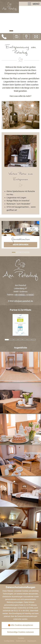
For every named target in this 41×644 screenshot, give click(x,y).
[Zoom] (20, 115)
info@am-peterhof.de (24, 301)
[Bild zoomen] (20, 367)
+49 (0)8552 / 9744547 (24, 295)
